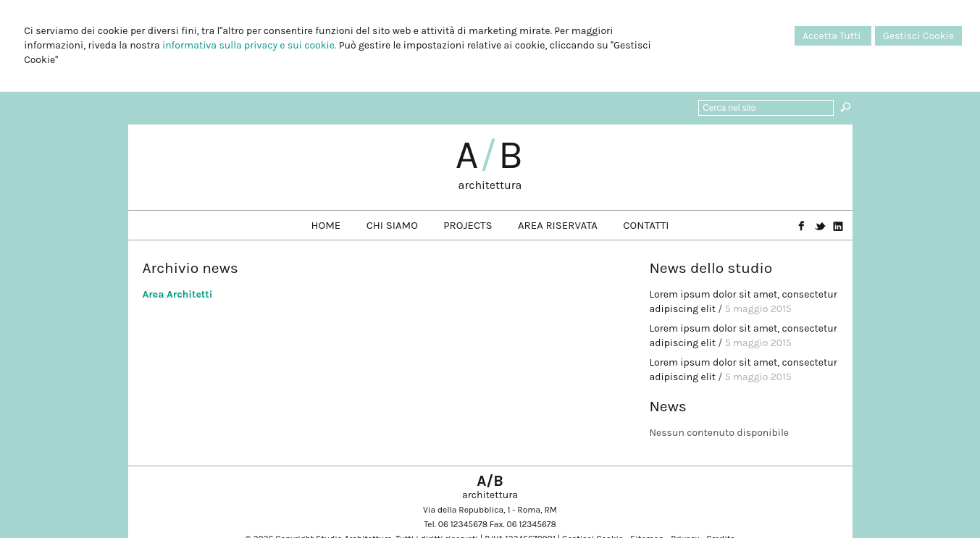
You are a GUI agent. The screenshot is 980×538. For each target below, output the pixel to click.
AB (490, 155)
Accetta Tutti (833, 36)
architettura (490, 185)
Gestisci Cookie (918, 36)
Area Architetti (178, 294)
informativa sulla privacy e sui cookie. (249, 45)
